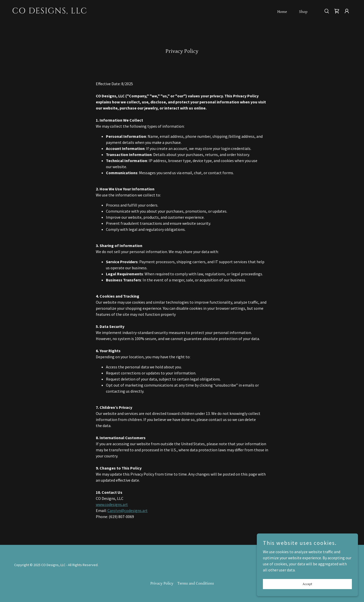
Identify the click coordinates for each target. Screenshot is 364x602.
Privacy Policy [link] (162, 583)
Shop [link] (303, 12)
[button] (347, 11)
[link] (60, 12)
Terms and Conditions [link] (196, 583)
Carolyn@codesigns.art (128, 510)
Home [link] (282, 12)
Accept (307, 587)
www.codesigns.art (112, 504)
